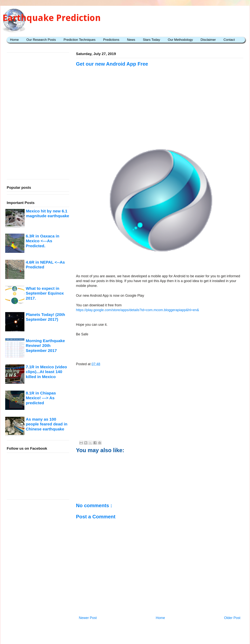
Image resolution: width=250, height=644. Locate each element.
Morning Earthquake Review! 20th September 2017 (45, 346)
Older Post (232, 618)
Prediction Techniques (79, 40)
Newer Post (88, 618)
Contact (229, 40)
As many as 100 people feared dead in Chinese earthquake (47, 424)
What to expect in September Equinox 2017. (45, 293)
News (131, 40)
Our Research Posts (41, 40)
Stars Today (151, 40)
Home (14, 40)
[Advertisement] (160, 109)
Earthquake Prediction (52, 18)
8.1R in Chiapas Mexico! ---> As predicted (41, 398)
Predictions (111, 40)
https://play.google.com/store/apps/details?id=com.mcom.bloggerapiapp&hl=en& (137, 310)
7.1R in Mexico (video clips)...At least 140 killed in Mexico (46, 372)
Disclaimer (208, 40)
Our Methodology (180, 40)
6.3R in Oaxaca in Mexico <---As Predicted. (42, 241)
